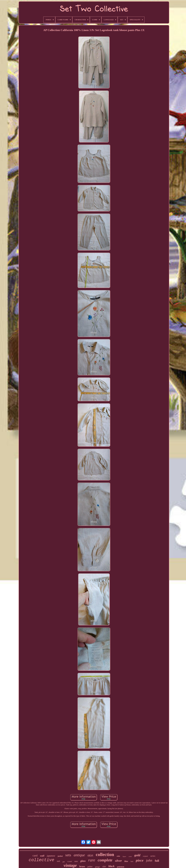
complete (105, 860)
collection (105, 855)
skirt (90, 855)
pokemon (121, 867)
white (118, 856)
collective (42, 860)
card (35, 855)
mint (76, 861)
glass (83, 861)
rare (92, 860)
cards (130, 856)
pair (64, 862)
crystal (70, 861)
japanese (51, 856)
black (111, 866)
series (153, 856)
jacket (60, 856)
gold (137, 855)
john (149, 860)
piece (140, 860)
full (157, 861)
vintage (70, 865)
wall (42, 856)
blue (126, 861)
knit (132, 861)
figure (124, 856)
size (104, 866)
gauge (98, 867)
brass (82, 866)
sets (68, 855)
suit (58, 861)
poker (90, 867)
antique (79, 855)
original (145, 856)
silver (118, 861)
